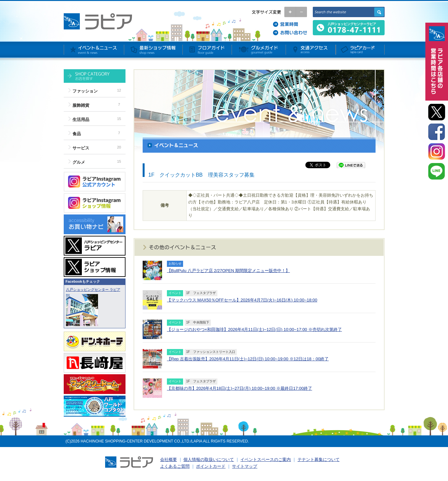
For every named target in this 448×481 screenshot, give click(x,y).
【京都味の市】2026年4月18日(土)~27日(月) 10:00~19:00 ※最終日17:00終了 (240, 388)
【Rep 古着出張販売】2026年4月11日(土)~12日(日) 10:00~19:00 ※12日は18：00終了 (248, 359)
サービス (81, 148)
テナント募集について (319, 459)
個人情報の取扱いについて (209, 459)
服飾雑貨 (81, 105)
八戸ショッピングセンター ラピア (93, 290)
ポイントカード (211, 466)
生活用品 (81, 120)
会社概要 (169, 459)
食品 (77, 134)
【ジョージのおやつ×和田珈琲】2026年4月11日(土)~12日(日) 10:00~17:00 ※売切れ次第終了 (254, 329)
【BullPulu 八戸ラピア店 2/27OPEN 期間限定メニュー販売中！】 (229, 271)
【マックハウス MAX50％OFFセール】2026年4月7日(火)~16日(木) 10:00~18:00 (242, 300)
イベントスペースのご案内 (266, 459)
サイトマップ (245, 466)
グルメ (79, 162)
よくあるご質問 (175, 466)
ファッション (85, 91)
